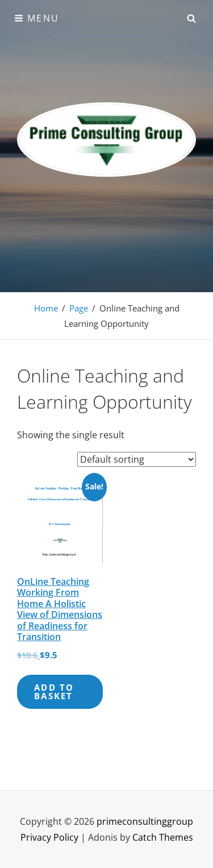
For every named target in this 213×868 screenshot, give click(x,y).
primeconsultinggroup (145, 821)
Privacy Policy (49, 837)
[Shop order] (137, 459)
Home (46, 308)
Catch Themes (163, 837)
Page (79, 308)
